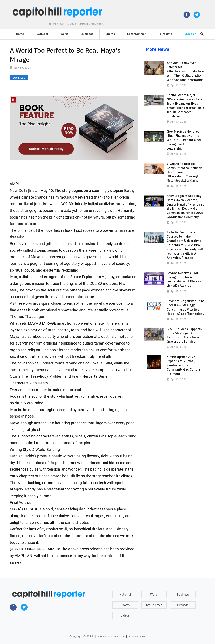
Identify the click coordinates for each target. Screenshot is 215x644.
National (125, 595)
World (154, 595)
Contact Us (137, 637)
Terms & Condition (111, 637)
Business (183, 595)
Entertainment (154, 605)
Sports (125, 605)
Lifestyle (183, 605)
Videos (125, 615)
